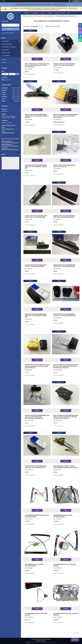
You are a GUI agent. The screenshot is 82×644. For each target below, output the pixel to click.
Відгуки (4, 62)
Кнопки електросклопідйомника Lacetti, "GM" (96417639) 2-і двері (64, 65)
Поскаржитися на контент (37, 642)
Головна (26, 13)
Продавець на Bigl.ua (41, 641)
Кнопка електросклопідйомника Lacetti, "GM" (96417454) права (36, 266)
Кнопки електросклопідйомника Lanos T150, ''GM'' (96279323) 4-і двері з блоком (37, 116)
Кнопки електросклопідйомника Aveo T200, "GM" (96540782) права (36, 467)
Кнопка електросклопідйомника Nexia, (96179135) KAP (64, 166)
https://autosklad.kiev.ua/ (8, 129)
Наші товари (5, 41)
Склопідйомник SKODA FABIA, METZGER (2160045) (63, 516)
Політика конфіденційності (50, 642)
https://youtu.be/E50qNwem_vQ (10, 143)
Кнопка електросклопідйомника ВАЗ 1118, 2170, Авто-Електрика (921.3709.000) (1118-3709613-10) (37, 417)
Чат (75, 640)
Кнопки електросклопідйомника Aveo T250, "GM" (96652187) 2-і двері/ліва (36, 167)
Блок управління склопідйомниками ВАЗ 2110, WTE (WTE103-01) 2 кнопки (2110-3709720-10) (37, 65)
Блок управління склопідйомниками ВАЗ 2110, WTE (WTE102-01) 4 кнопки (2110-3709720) (66, 116)
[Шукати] (17, 25)
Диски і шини (7, 53)
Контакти (50, 13)
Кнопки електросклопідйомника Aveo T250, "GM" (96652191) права (64, 217)
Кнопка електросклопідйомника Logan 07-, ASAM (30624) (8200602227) (65, 315)
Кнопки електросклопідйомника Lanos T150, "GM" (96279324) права (64, 266)
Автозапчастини (8, 44)
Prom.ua (49, 639)
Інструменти (7, 55)
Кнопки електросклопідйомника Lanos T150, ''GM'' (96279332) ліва (36, 217)
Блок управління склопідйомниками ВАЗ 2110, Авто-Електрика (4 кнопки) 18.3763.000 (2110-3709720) (66, 417)
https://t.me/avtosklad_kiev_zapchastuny (10, 137)
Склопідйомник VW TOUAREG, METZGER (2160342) (34, 565)
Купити (37, 59)
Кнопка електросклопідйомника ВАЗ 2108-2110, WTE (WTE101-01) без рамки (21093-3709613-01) (37, 366)
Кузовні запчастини (49, 16)
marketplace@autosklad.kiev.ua (9, 133)
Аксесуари (6, 50)
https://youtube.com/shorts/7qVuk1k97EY (12, 146)
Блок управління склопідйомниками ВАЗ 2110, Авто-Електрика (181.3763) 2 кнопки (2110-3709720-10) (66, 366)
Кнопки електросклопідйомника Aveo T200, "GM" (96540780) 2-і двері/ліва (36, 316)
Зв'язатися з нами (60, 4)
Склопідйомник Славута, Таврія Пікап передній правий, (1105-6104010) (65, 467)
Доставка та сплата (60, 13)
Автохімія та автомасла (10, 47)
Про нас (4, 60)
